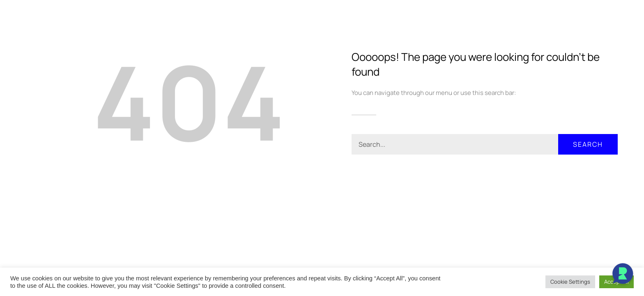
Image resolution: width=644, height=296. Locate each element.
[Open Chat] (623, 275)
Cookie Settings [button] (570, 282)
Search (588, 144)
